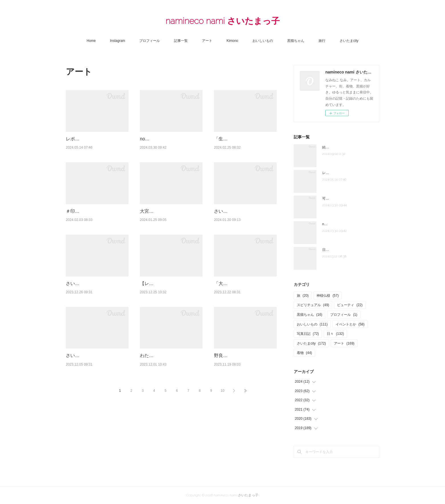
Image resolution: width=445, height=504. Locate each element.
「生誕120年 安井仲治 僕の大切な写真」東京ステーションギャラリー (244, 146)
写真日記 (308, 334)
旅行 (322, 41)
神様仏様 (327, 296)
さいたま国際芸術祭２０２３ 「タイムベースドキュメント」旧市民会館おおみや (95, 320)
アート (207, 41)
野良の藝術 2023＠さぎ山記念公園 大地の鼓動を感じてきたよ (245, 407)
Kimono (232, 41)
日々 (335, 334)
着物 (304, 353)
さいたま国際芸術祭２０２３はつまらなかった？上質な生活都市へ (244, 233)
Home (91, 41)
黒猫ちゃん (296, 41)
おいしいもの (263, 41)
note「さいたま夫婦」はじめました (349, 224)
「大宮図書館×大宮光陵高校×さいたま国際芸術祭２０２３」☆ (244, 320)
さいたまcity (349, 41)
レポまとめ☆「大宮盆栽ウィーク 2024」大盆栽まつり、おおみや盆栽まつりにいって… (97, 146)
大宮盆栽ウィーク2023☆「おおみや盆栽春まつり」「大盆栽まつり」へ (170, 233)
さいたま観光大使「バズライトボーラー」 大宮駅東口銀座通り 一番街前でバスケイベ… (96, 407)
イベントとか (350, 324)
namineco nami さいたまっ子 (223, 21)
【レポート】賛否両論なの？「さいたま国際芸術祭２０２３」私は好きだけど (170, 320)
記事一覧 (181, 41)
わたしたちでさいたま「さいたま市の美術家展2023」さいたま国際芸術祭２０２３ (170, 407)
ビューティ (350, 305)
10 (222, 449)
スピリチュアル (313, 305)
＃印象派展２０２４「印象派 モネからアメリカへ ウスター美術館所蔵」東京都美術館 (98, 233)
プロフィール (150, 41)
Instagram (118, 41)
